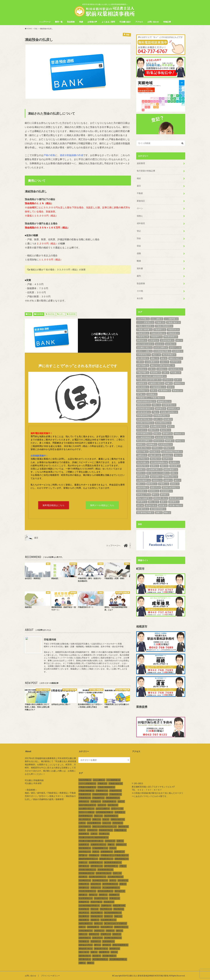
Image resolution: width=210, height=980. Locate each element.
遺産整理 (141, 163)
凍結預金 (51, 314)
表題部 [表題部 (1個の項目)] (168, 480)
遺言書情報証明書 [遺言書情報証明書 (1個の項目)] (145, 512)
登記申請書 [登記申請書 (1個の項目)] (143, 462)
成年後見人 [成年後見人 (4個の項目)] (173, 408)
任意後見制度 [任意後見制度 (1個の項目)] (167, 340)
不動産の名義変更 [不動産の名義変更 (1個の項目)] (145, 326)
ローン (140, 208)
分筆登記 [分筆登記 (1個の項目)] (162, 369)
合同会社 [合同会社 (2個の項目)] (168, 380)
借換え (140, 216)
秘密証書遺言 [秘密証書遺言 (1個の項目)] (171, 469)
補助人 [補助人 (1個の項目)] (141, 484)
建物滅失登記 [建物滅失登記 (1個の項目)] (164, 401)
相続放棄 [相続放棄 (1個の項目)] (175, 466)
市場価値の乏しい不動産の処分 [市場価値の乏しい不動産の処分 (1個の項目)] (151, 398)
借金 (139, 246)
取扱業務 (71, 22)
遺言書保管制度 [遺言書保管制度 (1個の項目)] (158, 509)
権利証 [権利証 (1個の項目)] (180, 441)
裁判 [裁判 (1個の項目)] (177, 480)
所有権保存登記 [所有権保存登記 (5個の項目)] (144, 415)
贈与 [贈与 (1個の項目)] (155, 494)
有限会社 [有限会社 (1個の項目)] (179, 433)
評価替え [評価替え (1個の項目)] (164, 484)
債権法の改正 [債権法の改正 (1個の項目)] (176, 358)
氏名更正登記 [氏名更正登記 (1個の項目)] (144, 448)
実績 (81, 22)
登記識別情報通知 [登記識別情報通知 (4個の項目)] (159, 462)
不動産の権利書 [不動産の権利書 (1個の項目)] (144, 330)
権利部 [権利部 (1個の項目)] (141, 444)
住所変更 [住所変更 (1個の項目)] (178, 351)
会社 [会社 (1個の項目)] (179, 340)
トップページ (45, 22)
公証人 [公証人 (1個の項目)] (165, 362)
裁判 (139, 276)
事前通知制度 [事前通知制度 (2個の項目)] (171, 337)
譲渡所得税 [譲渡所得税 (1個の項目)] (143, 487)
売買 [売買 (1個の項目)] (154, 390)
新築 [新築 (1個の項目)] (157, 433)
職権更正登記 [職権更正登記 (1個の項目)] (171, 476)
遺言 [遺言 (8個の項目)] (140, 505)
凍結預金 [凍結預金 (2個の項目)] (142, 369)
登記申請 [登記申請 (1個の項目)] (167, 459)
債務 (139, 253)
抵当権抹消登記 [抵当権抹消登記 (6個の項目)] (163, 423)
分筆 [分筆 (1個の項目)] (152, 369)
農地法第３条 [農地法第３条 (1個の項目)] (161, 498)
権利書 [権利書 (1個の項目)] (170, 441)
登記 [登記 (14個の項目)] (178, 455)
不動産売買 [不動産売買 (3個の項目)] (143, 333)
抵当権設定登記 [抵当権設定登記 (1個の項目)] (158, 426)
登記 (139, 231)
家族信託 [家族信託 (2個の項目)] (177, 390)
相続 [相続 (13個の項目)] (164, 466)
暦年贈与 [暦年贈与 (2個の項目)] (167, 433)
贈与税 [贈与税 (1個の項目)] (165, 494)
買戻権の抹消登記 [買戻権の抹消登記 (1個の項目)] (171, 487)
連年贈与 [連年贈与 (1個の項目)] (142, 502)
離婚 (139, 261)
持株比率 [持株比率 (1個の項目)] (154, 430)
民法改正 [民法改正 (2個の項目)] (155, 451)
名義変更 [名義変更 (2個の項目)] (142, 383)
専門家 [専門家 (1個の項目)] (141, 394)
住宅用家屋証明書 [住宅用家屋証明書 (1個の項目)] (162, 351)
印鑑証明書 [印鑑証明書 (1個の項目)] (143, 373)
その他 (140, 291)
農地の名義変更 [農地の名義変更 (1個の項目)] (144, 498)
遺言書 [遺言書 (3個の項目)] (163, 505)
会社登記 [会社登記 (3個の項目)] (171, 344)
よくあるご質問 (108, 22)
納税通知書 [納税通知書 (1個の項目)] (143, 476)
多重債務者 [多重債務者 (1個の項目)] (165, 390)
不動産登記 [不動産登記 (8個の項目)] (143, 337)
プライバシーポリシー (50, 975)
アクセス (139, 22)
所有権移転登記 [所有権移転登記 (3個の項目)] (162, 415)
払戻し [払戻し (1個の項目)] (158, 419)
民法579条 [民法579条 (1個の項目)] (142, 451)
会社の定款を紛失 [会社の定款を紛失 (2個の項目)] (145, 344)
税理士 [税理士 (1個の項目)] (141, 473)
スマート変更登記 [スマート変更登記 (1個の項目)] (145, 322)
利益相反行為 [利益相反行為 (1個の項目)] (176, 369)
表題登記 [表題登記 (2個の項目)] (157, 480)
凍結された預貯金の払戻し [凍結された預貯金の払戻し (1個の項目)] (162, 365)
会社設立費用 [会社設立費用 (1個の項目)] (161, 347)
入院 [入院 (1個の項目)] (140, 362)
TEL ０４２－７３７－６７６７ (147, 790)
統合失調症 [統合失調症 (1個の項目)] (156, 476)
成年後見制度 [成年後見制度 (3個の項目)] (144, 412)
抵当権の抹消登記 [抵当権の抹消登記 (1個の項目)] (145, 423)
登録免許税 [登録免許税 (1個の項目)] (143, 466)
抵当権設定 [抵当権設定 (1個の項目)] (143, 426)
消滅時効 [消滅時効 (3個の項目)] (142, 455)
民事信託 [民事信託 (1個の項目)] (157, 448)
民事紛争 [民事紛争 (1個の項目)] (169, 448)
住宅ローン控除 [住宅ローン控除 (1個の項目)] (144, 351)
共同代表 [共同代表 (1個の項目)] (176, 362)
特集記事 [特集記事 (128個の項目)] (155, 455)
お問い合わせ (153, 22)
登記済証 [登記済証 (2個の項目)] (155, 459)
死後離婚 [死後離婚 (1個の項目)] (152, 444)
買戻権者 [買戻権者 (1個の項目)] (142, 491)
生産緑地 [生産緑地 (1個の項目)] (167, 455)
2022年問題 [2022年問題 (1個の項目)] (143, 319)
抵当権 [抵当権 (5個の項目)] (168, 419)
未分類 (140, 298)
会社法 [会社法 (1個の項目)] (160, 344)
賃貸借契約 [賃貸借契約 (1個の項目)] (166, 491)
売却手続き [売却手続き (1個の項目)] (143, 390)
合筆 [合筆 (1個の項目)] (178, 380)
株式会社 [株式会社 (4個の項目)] (159, 441)
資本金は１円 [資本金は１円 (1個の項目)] (144, 494)
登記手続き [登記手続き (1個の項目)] (143, 459)
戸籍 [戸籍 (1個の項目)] (155, 412)
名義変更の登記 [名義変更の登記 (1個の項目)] (156, 383)
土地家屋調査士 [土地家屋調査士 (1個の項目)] (158, 387)
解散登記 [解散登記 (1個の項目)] (152, 484)
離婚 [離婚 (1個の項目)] (167, 512)
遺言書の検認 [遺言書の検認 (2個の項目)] (176, 505)
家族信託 (141, 201)
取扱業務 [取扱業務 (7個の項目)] (155, 373)
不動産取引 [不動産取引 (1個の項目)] (160, 330)
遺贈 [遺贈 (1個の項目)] (159, 512)
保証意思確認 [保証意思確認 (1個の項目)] (169, 355)
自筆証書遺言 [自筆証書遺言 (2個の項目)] (144, 480)
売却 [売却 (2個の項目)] (171, 387)
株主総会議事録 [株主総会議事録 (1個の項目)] (144, 441)
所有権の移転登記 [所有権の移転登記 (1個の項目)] (169, 412)
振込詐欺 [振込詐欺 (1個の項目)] (165, 430)
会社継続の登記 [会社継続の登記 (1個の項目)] (144, 347)
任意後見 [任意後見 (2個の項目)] (154, 340)
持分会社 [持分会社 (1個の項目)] (142, 430)
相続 (139, 178)
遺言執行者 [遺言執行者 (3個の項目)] (151, 505)
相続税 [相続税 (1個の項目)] (141, 469)
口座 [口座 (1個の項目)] (165, 373)
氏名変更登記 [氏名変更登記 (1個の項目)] (165, 444)
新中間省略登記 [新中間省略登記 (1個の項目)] (144, 433)
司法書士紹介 (125, 22)
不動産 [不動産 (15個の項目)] (160, 322)
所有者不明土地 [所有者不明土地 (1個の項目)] (144, 419)
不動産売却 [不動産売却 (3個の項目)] (173, 330)
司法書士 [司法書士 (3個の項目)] (176, 373)
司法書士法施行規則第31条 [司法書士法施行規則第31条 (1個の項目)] (149, 380)
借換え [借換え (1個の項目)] (155, 358)
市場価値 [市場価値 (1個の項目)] (152, 394)
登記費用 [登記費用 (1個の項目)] (174, 462)
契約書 (140, 268)
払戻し (62, 314)
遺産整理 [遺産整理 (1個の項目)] (174, 502)
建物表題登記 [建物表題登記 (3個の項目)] (144, 405)
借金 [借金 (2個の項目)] (164, 358)
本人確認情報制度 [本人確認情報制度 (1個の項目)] (145, 437)
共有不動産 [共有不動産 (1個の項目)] (143, 365)
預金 (29, 314)
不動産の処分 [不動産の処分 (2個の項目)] (173, 322)
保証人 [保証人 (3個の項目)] (156, 355)
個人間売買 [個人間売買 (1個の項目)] (143, 358)
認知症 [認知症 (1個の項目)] (175, 484)
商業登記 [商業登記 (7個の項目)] (179, 383)
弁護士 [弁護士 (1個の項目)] (156, 405)
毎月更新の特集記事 (146, 171)
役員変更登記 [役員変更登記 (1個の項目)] (169, 405)
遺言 (139, 186)
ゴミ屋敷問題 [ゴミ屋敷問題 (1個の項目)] (171, 319)
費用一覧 (59, 22)
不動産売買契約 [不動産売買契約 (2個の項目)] (158, 333)
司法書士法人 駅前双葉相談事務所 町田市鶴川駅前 (147, 975)
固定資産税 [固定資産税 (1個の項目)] (143, 387)
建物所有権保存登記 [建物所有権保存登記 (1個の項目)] (146, 401)
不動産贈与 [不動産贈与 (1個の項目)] (156, 337)
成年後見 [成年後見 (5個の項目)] (161, 408)
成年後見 (141, 223)
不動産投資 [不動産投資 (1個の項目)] (173, 333)
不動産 (140, 193)
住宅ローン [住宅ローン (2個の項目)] (175, 347)
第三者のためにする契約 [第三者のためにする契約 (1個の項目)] (158, 473)
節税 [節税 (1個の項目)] (174, 473)
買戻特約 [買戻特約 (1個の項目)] (154, 491)
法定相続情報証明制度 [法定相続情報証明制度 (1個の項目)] (172, 451)
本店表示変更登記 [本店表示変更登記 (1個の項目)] (164, 437)
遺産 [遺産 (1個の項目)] (164, 502)
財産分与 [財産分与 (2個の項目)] (155, 487)
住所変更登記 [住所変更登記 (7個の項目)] (144, 355)
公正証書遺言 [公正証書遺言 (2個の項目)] (152, 362)
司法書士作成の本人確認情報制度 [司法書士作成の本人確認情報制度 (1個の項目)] (151, 376)
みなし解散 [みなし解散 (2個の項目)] (157, 319)
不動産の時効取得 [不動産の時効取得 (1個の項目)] (164, 326)
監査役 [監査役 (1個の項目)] (155, 466)
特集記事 (167, 22)
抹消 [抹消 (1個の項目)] (171, 426)
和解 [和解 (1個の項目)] (169, 383)
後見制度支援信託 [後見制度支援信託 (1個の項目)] (145, 408)
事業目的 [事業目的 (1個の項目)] (142, 340)
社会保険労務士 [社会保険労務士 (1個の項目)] (155, 469)
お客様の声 (92, 22)
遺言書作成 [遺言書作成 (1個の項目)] (143, 509)
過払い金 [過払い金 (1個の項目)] (154, 502)
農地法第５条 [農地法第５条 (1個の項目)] (176, 498)
